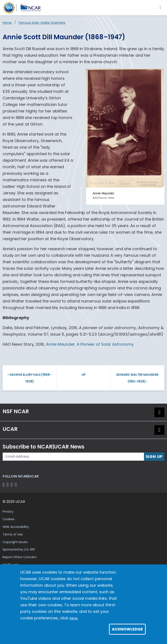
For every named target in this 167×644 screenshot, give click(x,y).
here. (74, 618)
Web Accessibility (16, 527)
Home (7, 23)
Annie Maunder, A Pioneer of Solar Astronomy (90, 344)
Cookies (9, 519)
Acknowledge (127, 629)
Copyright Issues (15, 542)
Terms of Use (13, 534)
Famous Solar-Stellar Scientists (42, 23)
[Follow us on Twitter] (8, 485)
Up (84, 375)
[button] (159, 412)
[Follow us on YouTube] (16, 485)
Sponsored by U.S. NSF (19, 549)
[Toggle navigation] (161, 8)
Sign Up (154, 456)
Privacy (8, 511)
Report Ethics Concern (20, 557)
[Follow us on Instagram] (13, 485)
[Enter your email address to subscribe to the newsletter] (73, 457)
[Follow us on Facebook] (4, 485)
